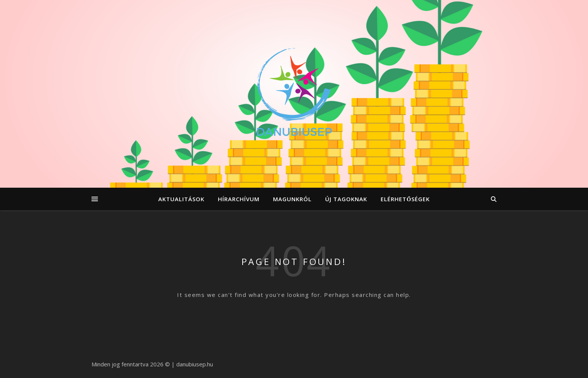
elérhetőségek (405, 199)
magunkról (292, 199)
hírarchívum (239, 199)
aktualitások (181, 199)
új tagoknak (346, 199)
